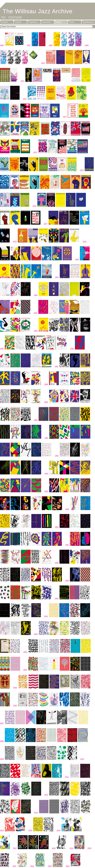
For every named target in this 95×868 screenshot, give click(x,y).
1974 (35, 152)
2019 (72, 848)
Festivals (18, 22)
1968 (51, 45)
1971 (23, 81)
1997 (67, 545)
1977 (46, 224)
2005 (15, 688)
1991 (46, 438)
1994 (46, 491)
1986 (72, 349)
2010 (82, 759)
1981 (57, 277)
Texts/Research (88, 22)
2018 (54, 848)
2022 (32, 866)
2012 (46, 795)
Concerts (4, 22)
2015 (30, 830)
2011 (67, 777)
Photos (72, 22)
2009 (2, 759)
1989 (46, 402)
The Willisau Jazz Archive (38, 11)
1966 (2, 45)
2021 (14, 866)
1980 (77, 259)
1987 (57, 366)
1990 (36, 420)
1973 (65, 117)
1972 (25, 99)
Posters (58, 22)
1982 (36, 295)
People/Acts (33, 22)
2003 (25, 652)
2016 (59, 830)
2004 (25, 670)
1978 (15, 241)
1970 (43, 63)
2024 (68, 866)
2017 (15, 848)
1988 (46, 384)
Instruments (46, 22)
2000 (57, 598)
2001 (46, 616)
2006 (15, 705)
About (3, 17)
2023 (50, 866)
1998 (57, 563)
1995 (67, 509)
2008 (2, 741)
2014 (2, 830)
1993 (46, 473)
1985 (2, 349)
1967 (29, 45)
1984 (36, 331)
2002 (36, 634)
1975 (82, 170)
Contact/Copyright (15, 17)
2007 (2, 723)
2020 (89, 848)
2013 (36, 812)
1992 (57, 456)
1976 (34, 206)
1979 (84, 241)
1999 (67, 580)
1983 (35, 313)
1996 (57, 527)
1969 (87, 45)
